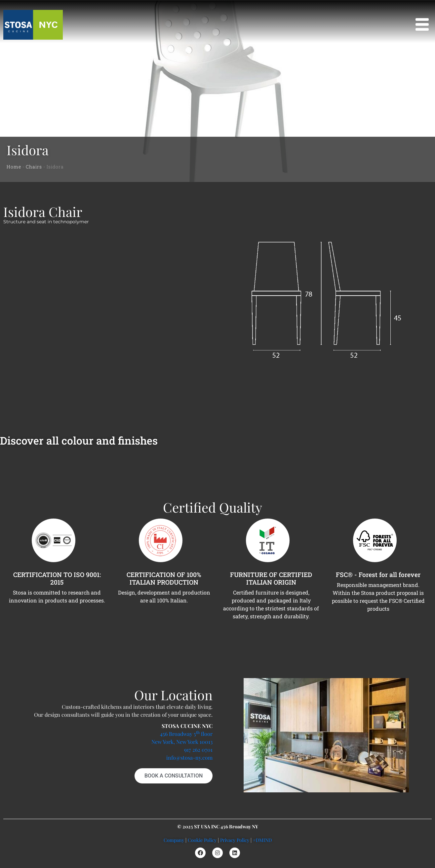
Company (174, 840)
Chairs (34, 167)
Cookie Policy (202, 840)
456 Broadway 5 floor (186, 734)
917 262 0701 (198, 750)
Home (14, 167)
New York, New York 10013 (182, 742)
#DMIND (262, 840)
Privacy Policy (235, 840)
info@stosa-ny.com (189, 758)
